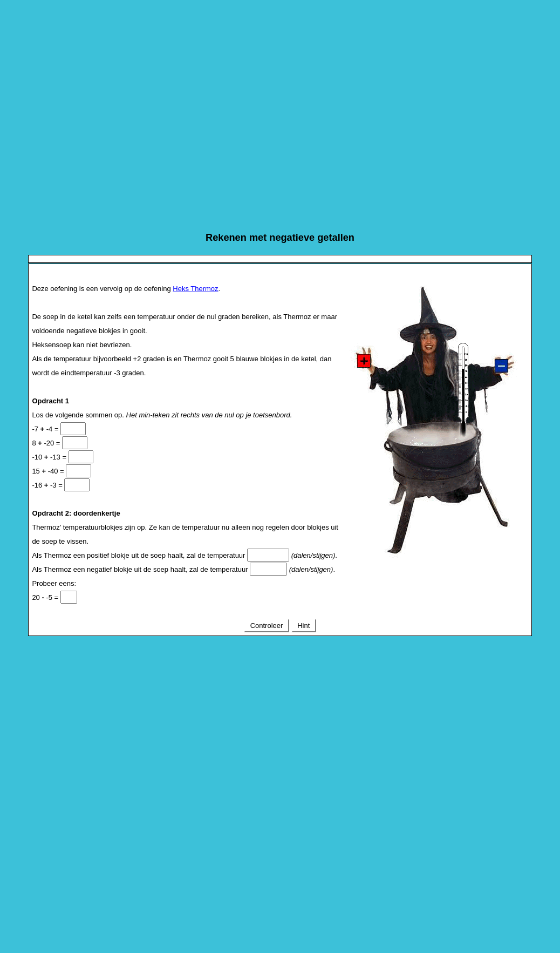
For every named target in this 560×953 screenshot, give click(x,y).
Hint (304, 626)
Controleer (267, 626)
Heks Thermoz (195, 289)
